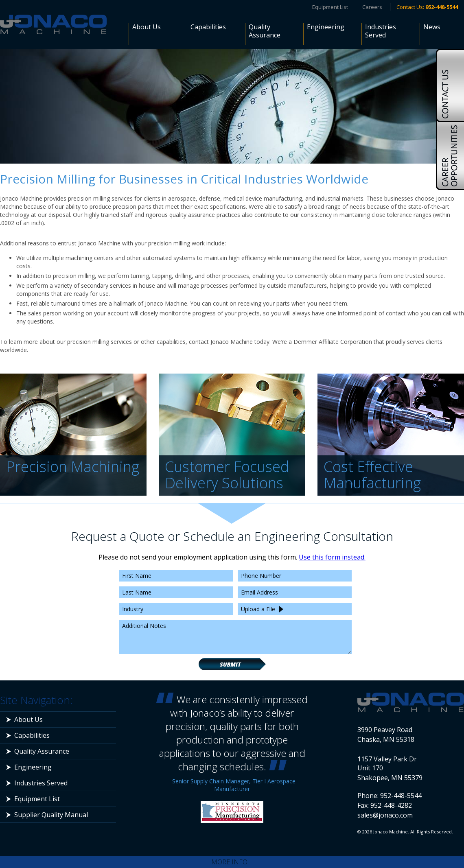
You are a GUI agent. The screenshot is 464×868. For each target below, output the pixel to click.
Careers (372, 7)
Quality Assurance (265, 31)
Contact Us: (427, 7)
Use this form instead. (332, 557)
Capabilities (208, 27)
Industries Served (381, 31)
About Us (147, 27)
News (432, 27)
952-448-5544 (401, 796)
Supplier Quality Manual (51, 815)
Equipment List (330, 7)
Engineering (326, 27)
